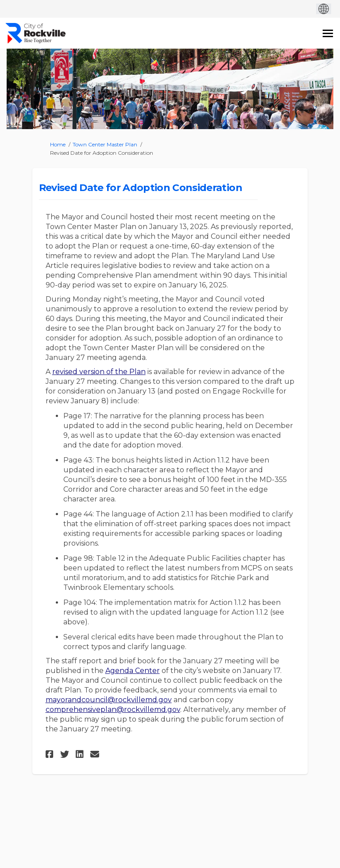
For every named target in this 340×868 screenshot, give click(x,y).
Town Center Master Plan (105, 144)
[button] (51, 754)
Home (58, 144)
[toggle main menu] (328, 33)
